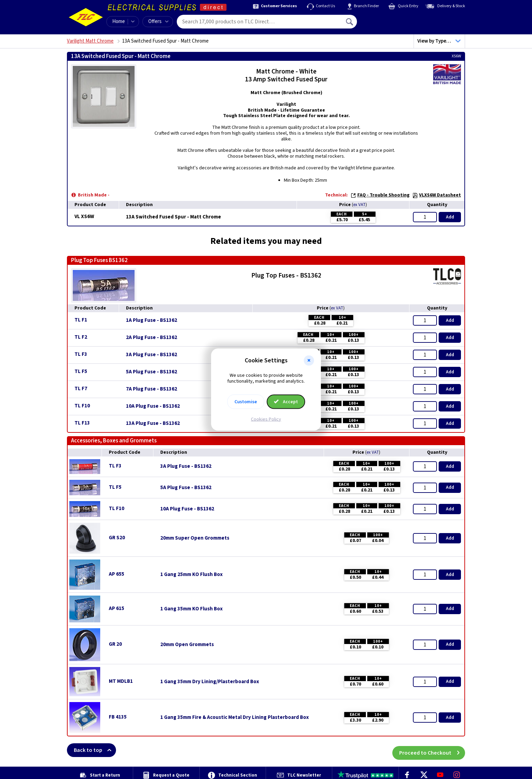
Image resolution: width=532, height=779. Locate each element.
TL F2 (81, 337)
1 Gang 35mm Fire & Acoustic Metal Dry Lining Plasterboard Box (235, 718)
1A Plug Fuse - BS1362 (152, 320)
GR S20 (117, 538)
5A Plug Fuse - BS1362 (152, 372)
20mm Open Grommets (187, 645)
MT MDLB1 (121, 681)
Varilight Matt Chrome (90, 41)
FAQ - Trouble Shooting (380, 195)
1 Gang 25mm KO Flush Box (192, 575)
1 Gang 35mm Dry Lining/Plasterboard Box (210, 682)
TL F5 (81, 371)
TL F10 (82, 406)
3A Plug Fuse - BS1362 (152, 355)
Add (450, 217)
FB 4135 (118, 717)
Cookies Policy (266, 419)
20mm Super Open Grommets (195, 538)
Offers (158, 21)
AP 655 (117, 574)
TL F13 (82, 423)
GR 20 (115, 644)
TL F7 (81, 389)
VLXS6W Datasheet (437, 195)
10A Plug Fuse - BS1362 (153, 406)
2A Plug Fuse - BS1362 (152, 338)
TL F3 (81, 354)
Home (119, 21)
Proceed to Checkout (432, 750)
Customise (246, 402)
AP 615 (117, 608)
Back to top (95, 750)
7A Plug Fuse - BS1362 (152, 389)
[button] (309, 361)
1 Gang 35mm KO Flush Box (192, 609)
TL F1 (81, 320)
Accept (286, 402)
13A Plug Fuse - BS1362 (153, 424)
